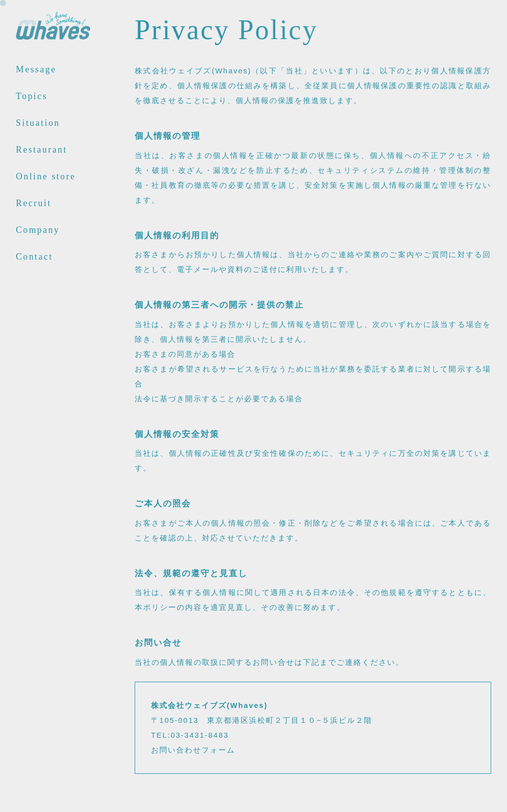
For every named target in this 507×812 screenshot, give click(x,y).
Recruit (34, 203)
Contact (34, 257)
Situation (38, 123)
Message (36, 70)
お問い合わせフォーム (193, 750)
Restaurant (42, 150)
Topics (32, 96)
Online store (46, 177)
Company (38, 230)
